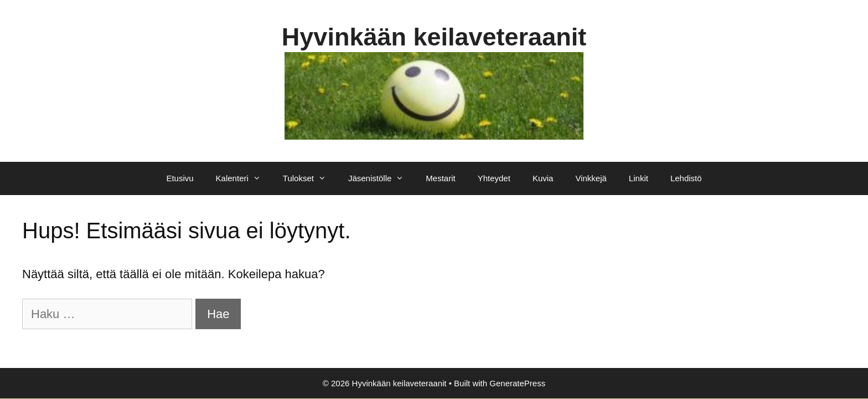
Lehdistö (686, 178)
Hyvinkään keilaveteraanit (434, 37)
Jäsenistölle (381, 178)
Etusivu (180, 178)
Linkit (639, 178)
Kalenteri (244, 178)
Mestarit (440, 178)
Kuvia (543, 178)
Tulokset (310, 178)
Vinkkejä (591, 178)
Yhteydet (494, 178)
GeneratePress (517, 383)
